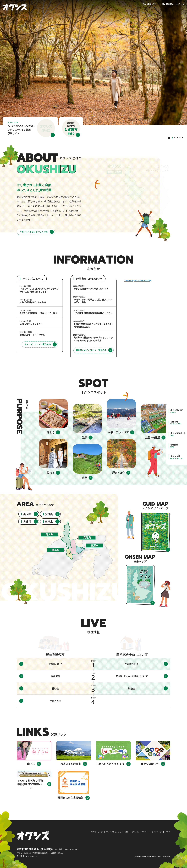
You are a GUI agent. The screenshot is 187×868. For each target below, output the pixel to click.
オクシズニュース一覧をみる (37, 344)
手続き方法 (55, 701)
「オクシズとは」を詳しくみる (34, 232)
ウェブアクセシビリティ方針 (117, 832)
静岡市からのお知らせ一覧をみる (91, 350)
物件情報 (55, 676)
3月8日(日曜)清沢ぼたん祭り (33, 302)
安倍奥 (49, 514)
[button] (152, 4)
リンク (168, 832)
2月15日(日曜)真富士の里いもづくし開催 (39, 313)
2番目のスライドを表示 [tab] (175, 138)
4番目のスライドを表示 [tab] (180, 138)
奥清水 (49, 522)
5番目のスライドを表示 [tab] (183, 138)
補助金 (55, 689)
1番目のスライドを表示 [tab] (172, 138)
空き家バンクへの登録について (132, 676)
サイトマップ (157, 832)
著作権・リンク (97, 832)
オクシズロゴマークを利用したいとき (91, 289)
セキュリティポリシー (140, 832)
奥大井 (27, 514)
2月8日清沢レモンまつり (31, 324)
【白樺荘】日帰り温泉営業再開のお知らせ (93, 313)
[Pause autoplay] (169, 138)
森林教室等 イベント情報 (32, 335)
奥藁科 (27, 522)
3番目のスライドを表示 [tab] (177, 138)
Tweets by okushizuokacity (138, 281)
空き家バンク (55, 664)
